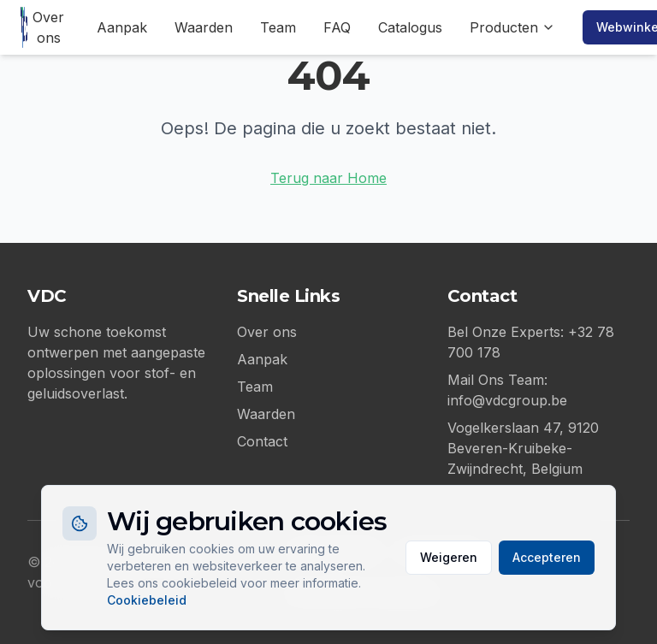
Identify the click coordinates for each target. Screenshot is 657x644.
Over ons (48, 27)
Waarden (204, 27)
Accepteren (547, 557)
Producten (512, 27)
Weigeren (449, 557)
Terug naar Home (328, 178)
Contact (262, 441)
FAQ (337, 27)
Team (278, 27)
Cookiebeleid (147, 600)
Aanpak (122, 27)
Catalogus (410, 27)
